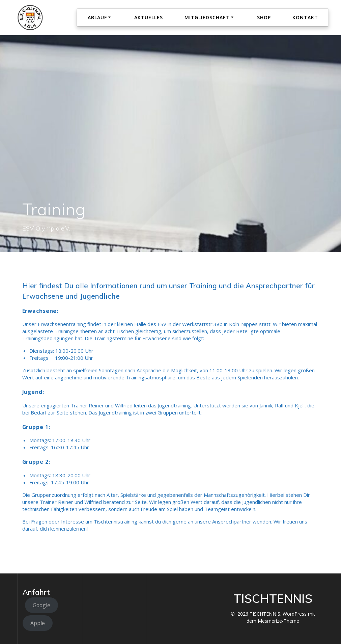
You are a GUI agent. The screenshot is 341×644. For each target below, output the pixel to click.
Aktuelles (149, 17)
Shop (264, 17)
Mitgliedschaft (207, 17)
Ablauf (97, 17)
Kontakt (305, 17)
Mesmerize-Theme (278, 621)
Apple (38, 623)
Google (41, 605)
